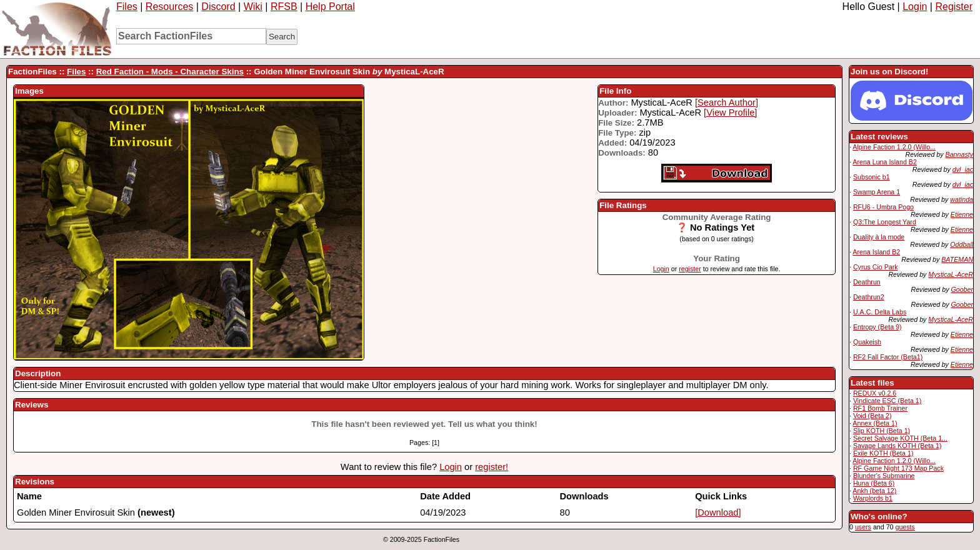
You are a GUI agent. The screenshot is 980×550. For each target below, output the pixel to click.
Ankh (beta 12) (874, 491)
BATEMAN (957, 259)
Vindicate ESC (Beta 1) (887, 401)
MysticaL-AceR (951, 274)
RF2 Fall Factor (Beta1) (888, 357)
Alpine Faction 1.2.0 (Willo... (894, 147)
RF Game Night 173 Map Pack (898, 468)
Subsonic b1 (872, 177)
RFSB (284, 7)
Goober (962, 289)
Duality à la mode (879, 237)
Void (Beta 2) (872, 416)
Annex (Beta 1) (875, 423)
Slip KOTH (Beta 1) (882, 431)
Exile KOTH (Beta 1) (883, 453)
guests (905, 527)
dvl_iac (963, 169)
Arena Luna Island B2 (885, 162)
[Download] (718, 512)
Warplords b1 (873, 498)
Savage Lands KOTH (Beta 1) (897, 446)
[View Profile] (730, 112)
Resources (169, 7)
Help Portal (330, 7)
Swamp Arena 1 (877, 192)
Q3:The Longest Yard (885, 222)
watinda (962, 199)
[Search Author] (727, 102)
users (863, 527)
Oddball (962, 244)
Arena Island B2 (876, 252)
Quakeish (867, 342)
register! (492, 467)
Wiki (253, 7)
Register (954, 7)
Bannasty (959, 154)
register (690, 269)
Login (915, 7)
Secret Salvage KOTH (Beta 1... (900, 438)
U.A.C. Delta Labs (880, 312)
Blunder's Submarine (884, 476)
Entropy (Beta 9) (877, 327)
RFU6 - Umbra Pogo (883, 207)
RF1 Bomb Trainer (880, 408)
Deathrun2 (869, 297)
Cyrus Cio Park (876, 267)
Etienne (962, 214)
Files (127, 7)
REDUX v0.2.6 (875, 393)
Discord (218, 7)
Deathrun (867, 282)
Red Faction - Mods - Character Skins (170, 72)
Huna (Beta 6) (874, 483)
